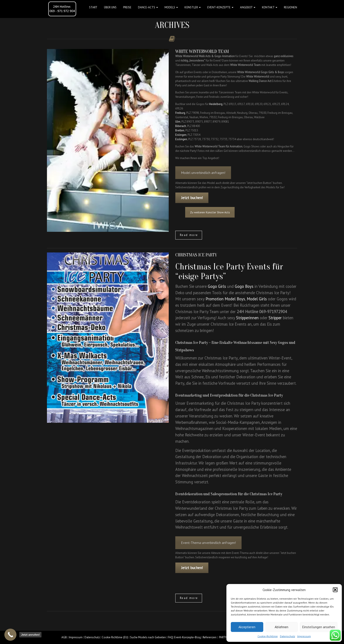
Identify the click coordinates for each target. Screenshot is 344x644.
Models (171, 7)
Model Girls (257, 299)
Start (93, 7)
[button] (335, 590)
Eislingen (181, 135)
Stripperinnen (247, 318)
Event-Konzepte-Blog (187, 637)
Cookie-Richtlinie (268, 636)
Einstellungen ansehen (319, 627)
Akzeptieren (247, 627)
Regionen (290, 7)
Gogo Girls (217, 286)
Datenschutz (288, 636)
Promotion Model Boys (225, 299)
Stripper (275, 318)
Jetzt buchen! (192, 198)
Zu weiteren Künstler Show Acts (225, 212)
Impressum (304, 636)
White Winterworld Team (202, 51)
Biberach (181, 126)
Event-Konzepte (220, 7)
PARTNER (225, 637)
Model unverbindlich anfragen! (203, 181)
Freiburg (180, 113)
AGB (64, 637)
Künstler (193, 7)
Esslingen (181, 139)
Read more (189, 235)
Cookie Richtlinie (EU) (115, 637)
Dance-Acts (148, 7)
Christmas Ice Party (196, 255)
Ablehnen (281, 627)
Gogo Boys (244, 286)
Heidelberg (216, 104)
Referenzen (210, 637)
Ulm (178, 122)
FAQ (170, 637)
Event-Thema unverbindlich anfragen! (208, 551)
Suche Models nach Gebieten (148, 637)
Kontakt (270, 7)
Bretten (180, 130)
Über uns (110, 7)
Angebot (248, 7)
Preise (127, 7)
